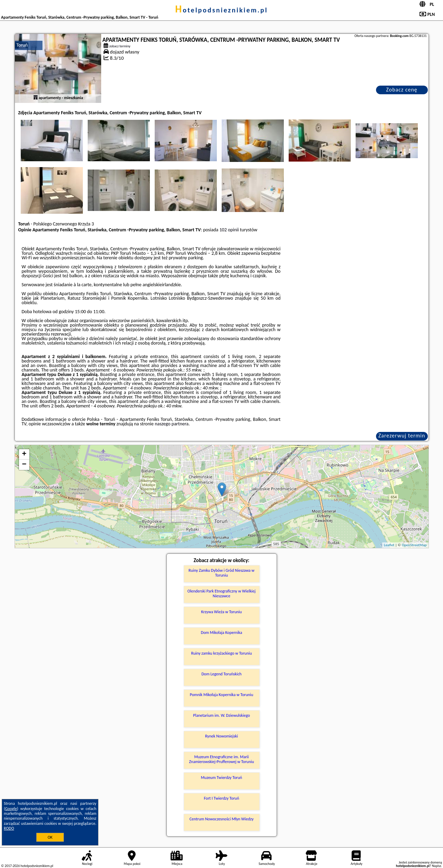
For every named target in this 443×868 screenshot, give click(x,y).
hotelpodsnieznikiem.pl (221, 10)
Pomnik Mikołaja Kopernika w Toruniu (221, 695)
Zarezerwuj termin (402, 436)
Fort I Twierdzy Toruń (222, 798)
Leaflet (389, 545)
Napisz (437, 866)
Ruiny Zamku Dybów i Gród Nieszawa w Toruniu (221, 573)
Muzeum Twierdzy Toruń (221, 778)
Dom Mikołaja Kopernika (221, 633)
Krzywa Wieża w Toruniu (222, 612)
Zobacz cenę (402, 90)
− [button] (24, 465)
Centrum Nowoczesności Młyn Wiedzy (222, 819)
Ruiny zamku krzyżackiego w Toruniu (221, 653)
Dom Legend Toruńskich (221, 674)
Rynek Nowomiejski (221, 736)
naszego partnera (172, 424)
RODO (9, 828)
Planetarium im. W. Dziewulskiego (221, 715)
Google (11, 809)
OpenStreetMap (414, 545)
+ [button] (24, 454)
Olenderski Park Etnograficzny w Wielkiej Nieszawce (221, 594)
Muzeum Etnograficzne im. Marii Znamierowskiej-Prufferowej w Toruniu (221, 759)
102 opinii (229, 230)
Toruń (22, 45)
